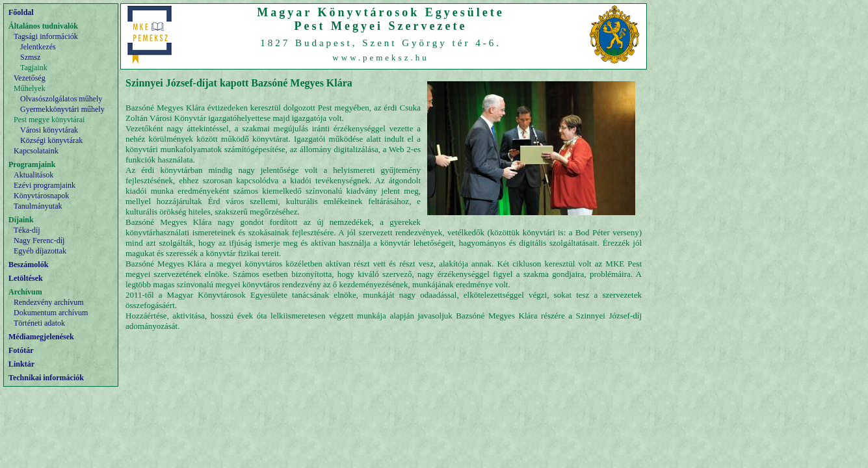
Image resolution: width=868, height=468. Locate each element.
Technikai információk (46, 378)
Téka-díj (27, 230)
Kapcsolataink (36, 151)
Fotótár (21, 350)
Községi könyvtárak (51, 140)
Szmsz (30, 57)
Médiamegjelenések (41, 337)
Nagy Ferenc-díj (39, 240)
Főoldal (21, 12)
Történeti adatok (39, 323)
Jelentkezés (38, 47)
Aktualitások (33, 175)
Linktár (21, 364)
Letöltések (26, 278)
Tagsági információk (46, 36)
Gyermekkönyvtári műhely (62, 109)
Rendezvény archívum (49, 302)
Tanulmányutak (38, 206)
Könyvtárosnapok (41, 196)
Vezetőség (30, 78)
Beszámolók (28, 265)
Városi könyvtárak (49, 130)
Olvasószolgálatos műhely (61, 99)
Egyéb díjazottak (40, 251)
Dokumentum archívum (51, 313)
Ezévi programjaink (45, 185)
